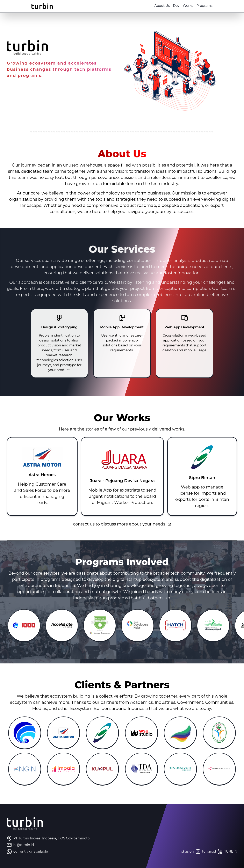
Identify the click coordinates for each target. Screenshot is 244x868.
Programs (196, 6)
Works (180, 6)
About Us (154, 6)
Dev (168, 6)
